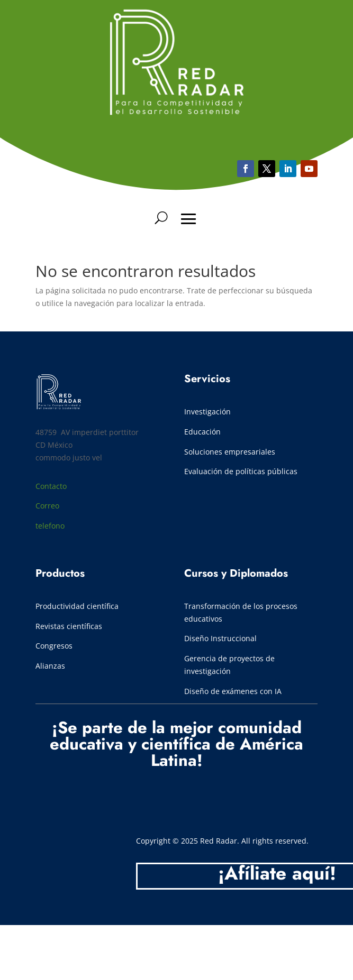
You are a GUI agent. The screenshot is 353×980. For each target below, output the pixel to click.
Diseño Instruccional (220, 638)
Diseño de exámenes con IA (233, 691)
